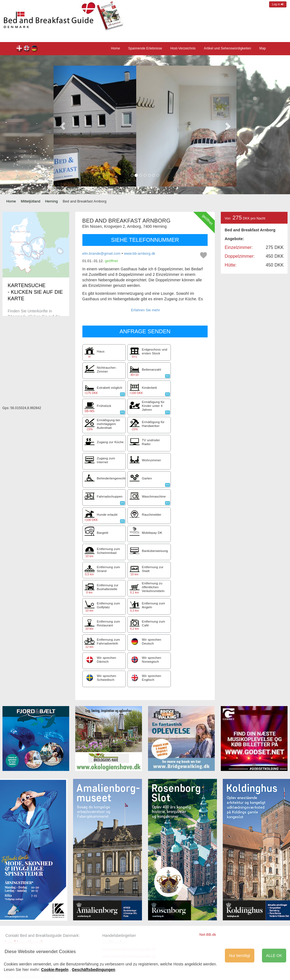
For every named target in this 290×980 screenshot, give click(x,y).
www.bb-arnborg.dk (140, 253)
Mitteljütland (31, 201)
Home (115, 48)
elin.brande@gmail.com (102, 253)
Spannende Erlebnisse (145, 48)
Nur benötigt (239, 956)
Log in (278, 4)
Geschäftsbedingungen (94, 970)
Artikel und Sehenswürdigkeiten (227, 48)
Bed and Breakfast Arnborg (20, 49)
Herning (51, 201)
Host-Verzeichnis (183, 48)
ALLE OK (274, 956)
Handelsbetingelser (119, 935)
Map (263, 48)
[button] (63, 126)
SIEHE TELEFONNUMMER (145, 240)
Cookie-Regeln (55, 970)
